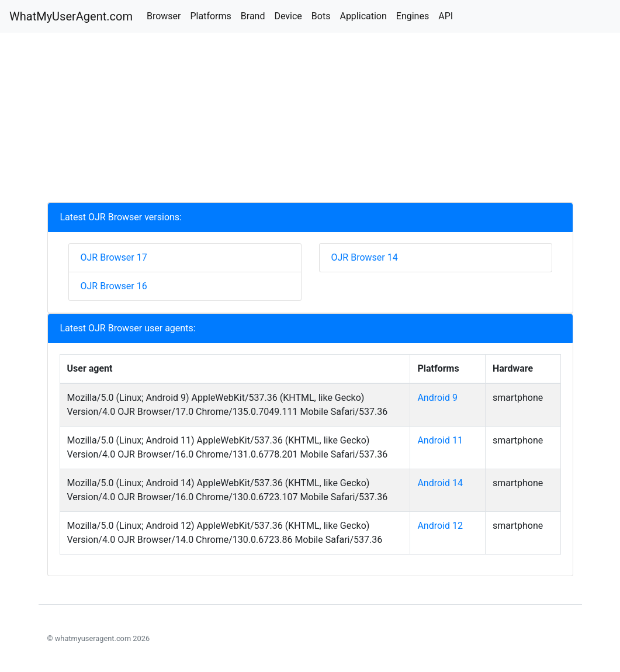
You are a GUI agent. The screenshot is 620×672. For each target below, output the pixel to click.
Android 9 (437, 398)
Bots (321, 16)
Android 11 (440, 440)
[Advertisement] (310, 120)
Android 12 (440, 526)
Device (288, 16)
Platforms (210, 16)
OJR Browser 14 (365, 257)
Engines (413, 16)
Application (363, 16)
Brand (253, 16)
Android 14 (440, 483)
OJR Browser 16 (114, 286)
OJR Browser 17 (114, 257)
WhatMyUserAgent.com (71, 16)
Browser (164, 16)
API (446, 16)
